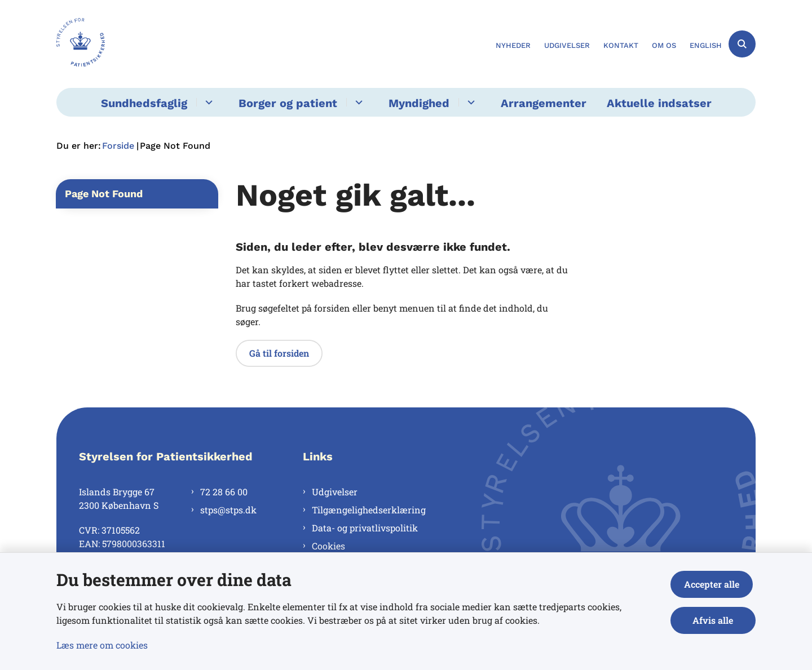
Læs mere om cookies (102, 645)
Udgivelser (335, 492)
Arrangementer (544, 103)
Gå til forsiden (279, 353)
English (706, 46)
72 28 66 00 (224, 492)
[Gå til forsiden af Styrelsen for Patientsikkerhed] (81, 44)
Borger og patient (288, 103)
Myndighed (419, 103)
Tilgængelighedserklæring (369, 510)
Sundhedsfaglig (144, 103)
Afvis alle (714, 620)
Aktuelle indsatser (659, 103)
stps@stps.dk (228, 510)
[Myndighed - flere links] (469, 102)
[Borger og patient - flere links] (357, 102)
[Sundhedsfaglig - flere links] (207, 102)
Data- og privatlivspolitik (365, 528)
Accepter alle (714, 584)
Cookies (328, 546)
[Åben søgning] (742, 44)
